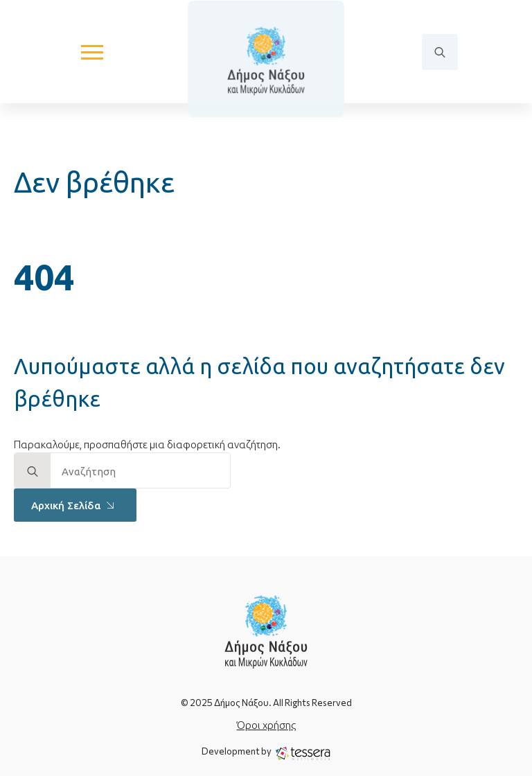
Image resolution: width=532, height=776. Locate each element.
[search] (33, 471)
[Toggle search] (440, 52)
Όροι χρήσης (266, 725)
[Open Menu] (92, 52)
